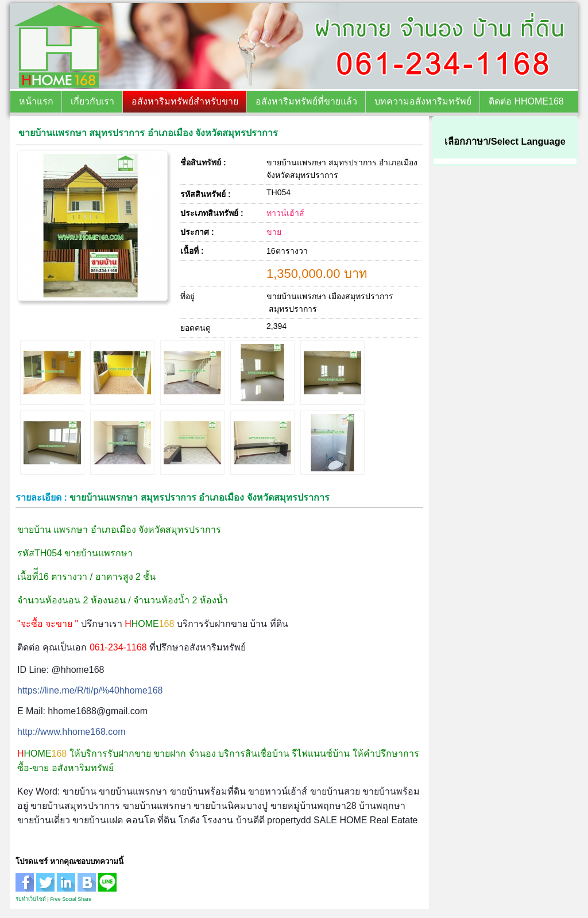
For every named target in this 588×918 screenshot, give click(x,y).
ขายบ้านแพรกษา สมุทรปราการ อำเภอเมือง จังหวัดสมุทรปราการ (148, 133)
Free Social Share (71, 899)
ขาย (274, 232)
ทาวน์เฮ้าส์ (285, 213)
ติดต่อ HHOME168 (526, 101)
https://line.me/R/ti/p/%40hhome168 (90, 690)
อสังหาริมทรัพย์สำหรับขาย (185, 101)
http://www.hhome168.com (71, 732)
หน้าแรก (36, 101)
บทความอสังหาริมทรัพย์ (423, 101)
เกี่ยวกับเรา (92, 101)
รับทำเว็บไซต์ (31, 899)
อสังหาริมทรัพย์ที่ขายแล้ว (306, 101)
